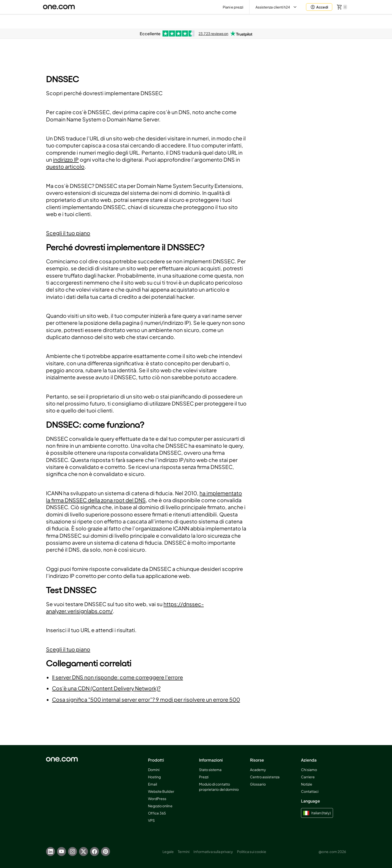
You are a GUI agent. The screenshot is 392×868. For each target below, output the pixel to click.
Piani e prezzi (233, 7)
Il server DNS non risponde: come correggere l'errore (117, 677)
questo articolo (65, 167)
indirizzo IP (66, 160)
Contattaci (310, 791)
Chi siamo (309, 770)
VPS (151, 820)
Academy (258, 770)
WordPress (157, 799)
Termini (184, 852)
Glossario (258, 784)
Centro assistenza (265, 777)
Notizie (307, 784)
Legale (168, 852)
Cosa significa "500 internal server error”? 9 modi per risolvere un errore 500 (146, 699)
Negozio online (160, 806)
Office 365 (157, 813)
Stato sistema (210, 770)
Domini (154, 770)
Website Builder (161, 791)
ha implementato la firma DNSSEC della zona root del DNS (144, 497)
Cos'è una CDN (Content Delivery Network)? (106, 688)
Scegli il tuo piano (68, 233)
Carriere (308, 777)
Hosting (154, 777)
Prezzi (204, 777)
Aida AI (298, 21)
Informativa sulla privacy (213, 852)
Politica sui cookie (252, 852)
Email (152, 784)
